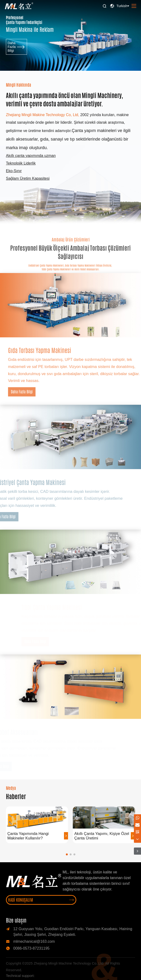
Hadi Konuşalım (41, 900)
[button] (67, 854)
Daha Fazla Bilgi (16, 51)
